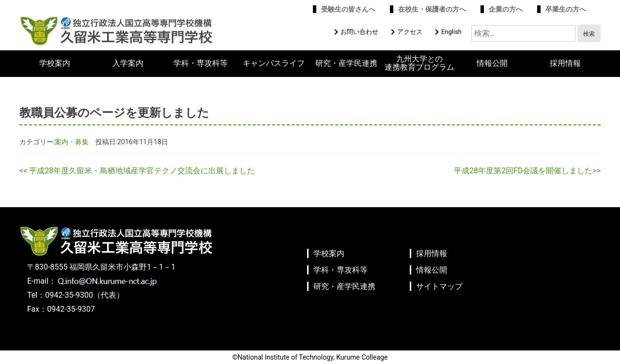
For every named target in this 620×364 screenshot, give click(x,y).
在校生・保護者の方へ (432, 9)
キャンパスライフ (274, 63)
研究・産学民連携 (346, 63)
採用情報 (565, 63)
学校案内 (55, 63)
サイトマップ (439, 286)
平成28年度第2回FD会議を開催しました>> (527, 171)
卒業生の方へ (566, 9)
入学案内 (128, 63)
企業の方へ (506, 9)
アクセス (410, 32)
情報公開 (492, 63)
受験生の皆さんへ (348, 9)
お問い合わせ (359, 32)
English (451, 32)
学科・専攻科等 (201, 63)
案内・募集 (72, 142)
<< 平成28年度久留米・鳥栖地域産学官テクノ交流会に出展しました (137, 171)
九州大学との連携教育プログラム (419, 63)
